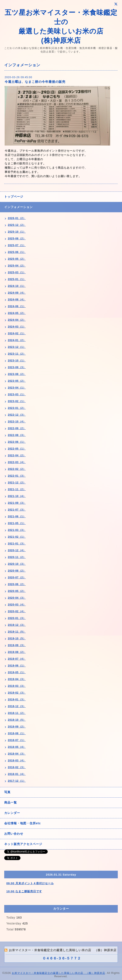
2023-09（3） (17, 367)
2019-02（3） (17, 693)
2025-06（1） (17, 252)
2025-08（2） (17, 239)
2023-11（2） (17, 354)
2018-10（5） (17, 720)
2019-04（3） (17, 679)
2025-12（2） (17, 225)
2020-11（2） (17, 557)
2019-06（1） (17, 666)
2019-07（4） (17, 659)
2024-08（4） (17, 300)
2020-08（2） (17, 571)
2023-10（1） (17, 361)
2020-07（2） (17, 577)
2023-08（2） (17, 374)
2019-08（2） (17, 652)
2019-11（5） (17, 632)
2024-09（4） (17, 293)
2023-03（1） (17, 394)
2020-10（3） (17, 564)
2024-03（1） (17, 327)
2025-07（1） (17, 245)
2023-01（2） (17, 408)
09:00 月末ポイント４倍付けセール (30, 883)
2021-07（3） (17, 510)
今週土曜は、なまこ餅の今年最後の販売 (35, 82)
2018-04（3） (17, 754)
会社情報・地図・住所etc (22, 823)
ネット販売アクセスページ (23, 844)
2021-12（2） (17, 483)
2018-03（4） (17, 761)
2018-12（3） (17, 706)
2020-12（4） (17, 550)
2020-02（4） (17, 611)
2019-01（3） (17, 700)
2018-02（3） (17, 767)
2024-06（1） (17, 306)
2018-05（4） (17, 747)
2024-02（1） (17, 333)
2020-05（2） (17, 591)
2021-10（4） (17, 496)
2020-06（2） (17, 584)
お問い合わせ (14, 834)
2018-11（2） (17, 713)
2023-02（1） (17, 401)
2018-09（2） (17, 727)
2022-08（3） (17, 435)
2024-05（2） (17, 313)
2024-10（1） (17, 286)
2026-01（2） (17, 218)
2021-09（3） (17, 503)
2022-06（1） (17, 442)
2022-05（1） (17, 449)
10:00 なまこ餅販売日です (24, 891)
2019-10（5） (17, 639)
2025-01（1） (17, 279)
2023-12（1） (17, 347)
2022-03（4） (17, 462)
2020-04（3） (17, 598)
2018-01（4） (17, 774)
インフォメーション (18, 207)
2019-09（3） (17, 645)
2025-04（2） (17, 266)
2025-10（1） (17, 232)
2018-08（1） (17, 733)
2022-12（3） (17, 415)
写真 (7, 792)
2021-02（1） (17, 537)
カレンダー (12, 813)
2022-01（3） (17, 476)
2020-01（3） (17, 618)
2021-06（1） (17, 516)
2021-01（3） (17, 544)
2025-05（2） (17, 259)
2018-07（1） (17, 740)
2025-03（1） (17, 272)
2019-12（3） (17, 625)
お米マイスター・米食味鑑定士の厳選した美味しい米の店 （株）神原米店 (58, 973)
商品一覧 (11, 802)
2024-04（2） (17, 320)
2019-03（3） (17, 686)
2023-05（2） (17, 381)
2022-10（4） (17, 422)
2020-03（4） (17, 605)
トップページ (14, 197)
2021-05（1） (17, 523)
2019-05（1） (17, 672)
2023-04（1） (17, 388)
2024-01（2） (17, 340)
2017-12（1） (17, 781)
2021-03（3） (17, 530)
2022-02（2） (17, 469)
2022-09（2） (17, 428)
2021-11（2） (17, 489)
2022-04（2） (17, 455)
